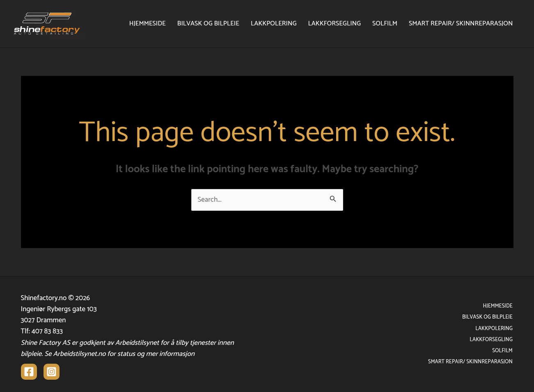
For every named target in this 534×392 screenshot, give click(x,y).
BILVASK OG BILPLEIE (208, 24)
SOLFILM (385, 24)
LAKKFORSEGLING (334, 24)
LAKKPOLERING (274, 24)
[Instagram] (52, 372)
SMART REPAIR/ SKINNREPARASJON (461, 24)
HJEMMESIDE (148, 24)
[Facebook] (29, 372)
